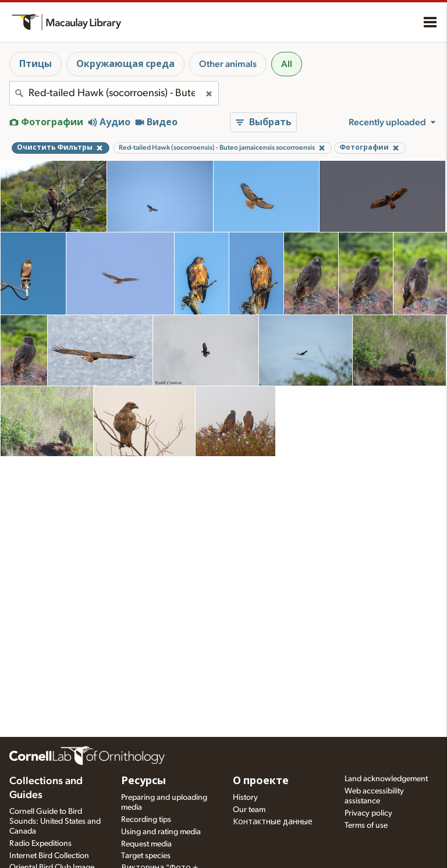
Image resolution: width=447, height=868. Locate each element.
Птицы (36, 64)
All (287, 64)
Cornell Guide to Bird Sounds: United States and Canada (55, 821)
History (245, 798)
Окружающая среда (125, 64)
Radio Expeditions (40, 844)
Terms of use (366, 825)
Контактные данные (273, 822)
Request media (146, 844)
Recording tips (146, 820)
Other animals (228, 64)
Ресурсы (143, 781)
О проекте (261, 781)
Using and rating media (161, 832)
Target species (146, 856)
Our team (249, 810)
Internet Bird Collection (49, 856)
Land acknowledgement (386, 779)
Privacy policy (368, 813)
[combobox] (114, 93)
